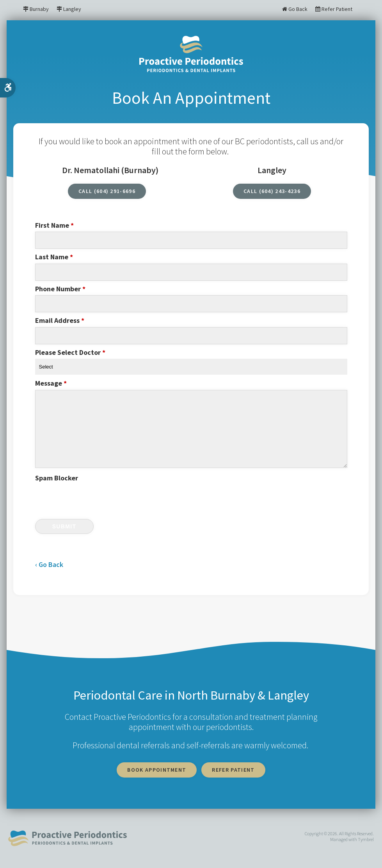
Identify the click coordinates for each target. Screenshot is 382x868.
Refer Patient (334, 9)
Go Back (295, 9)
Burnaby (39, 9)
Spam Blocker (57, 478)
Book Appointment (157, 770)
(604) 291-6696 (115, 191)
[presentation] (81, 496)
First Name (54, 225)
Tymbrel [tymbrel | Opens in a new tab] (366, 839)
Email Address (60, 321)
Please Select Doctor (70, 353)
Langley (72, 9)
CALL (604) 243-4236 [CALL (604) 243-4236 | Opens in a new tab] (272, 191)
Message (51, 383)
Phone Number (60, 289)
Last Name (54, 257)
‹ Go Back (49, 564)
